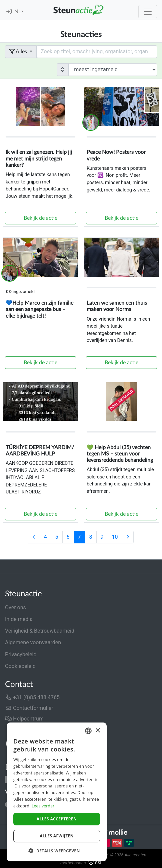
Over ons (15, 607)
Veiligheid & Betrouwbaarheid (40, 631)
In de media (19, 619)
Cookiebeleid (20, 666)
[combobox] (88, 731)
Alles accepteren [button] (57, 819)
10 (115, 537)
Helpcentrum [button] (24, 719)
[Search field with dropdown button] (97, 52)
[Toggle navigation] (148, 12)
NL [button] (18, 12)
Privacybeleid (21, 654)
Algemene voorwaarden (33, 642)
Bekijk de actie (40, 218)
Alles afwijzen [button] (57, 836)
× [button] (97, 731)
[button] (57, 851)
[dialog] (57, 792)
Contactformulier (29, 708)
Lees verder (43, 806)
